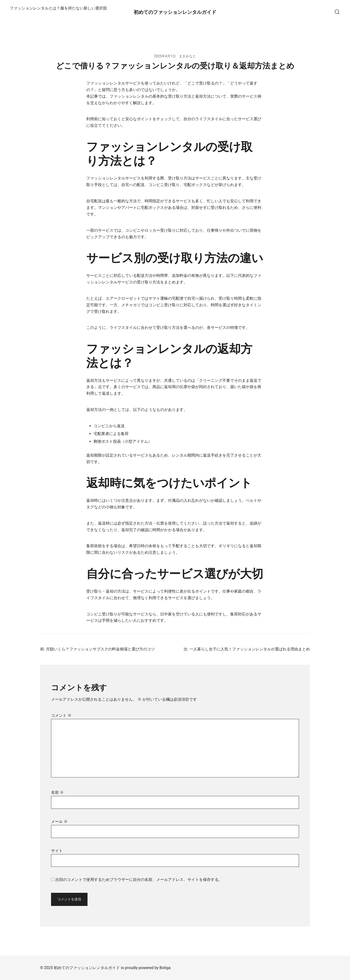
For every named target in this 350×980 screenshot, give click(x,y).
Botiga (165, 968)
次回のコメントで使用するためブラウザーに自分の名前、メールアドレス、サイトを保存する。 (139, 880)
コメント (61, 715)
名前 (57, 792)
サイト (57, 851)
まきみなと (187, 56)
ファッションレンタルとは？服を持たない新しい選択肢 (58, 8)
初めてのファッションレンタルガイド (175, 12)
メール (59, 822)
